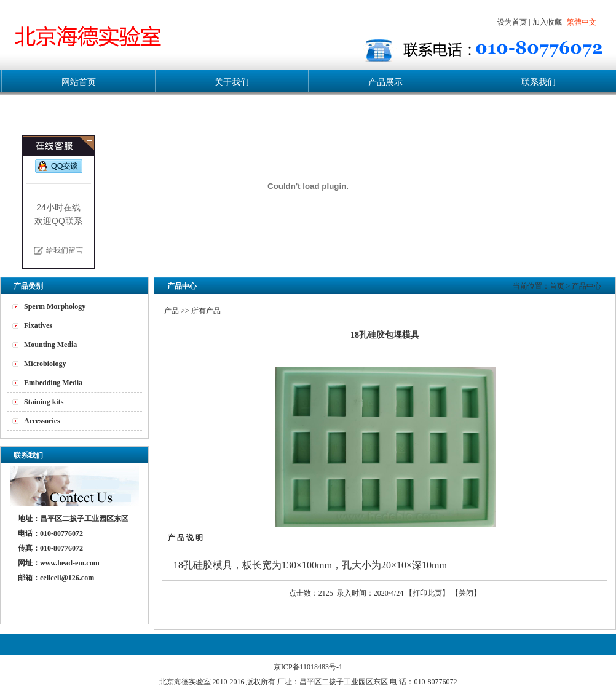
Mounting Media (50, 345)
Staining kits (44, 402)
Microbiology (45, 364)
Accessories (42, 421)
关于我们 (232, 82)
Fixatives (38, 325)
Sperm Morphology (55, 306)
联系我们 (539, 82)
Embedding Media (53, 383)
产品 (172, 311)
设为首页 (512, 22)
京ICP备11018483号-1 (308, 667)
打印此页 (427, 593)
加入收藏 (547, 22)
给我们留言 (65, 250)
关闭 (466, 593)
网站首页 (79, 82)
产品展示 (385, 82)
